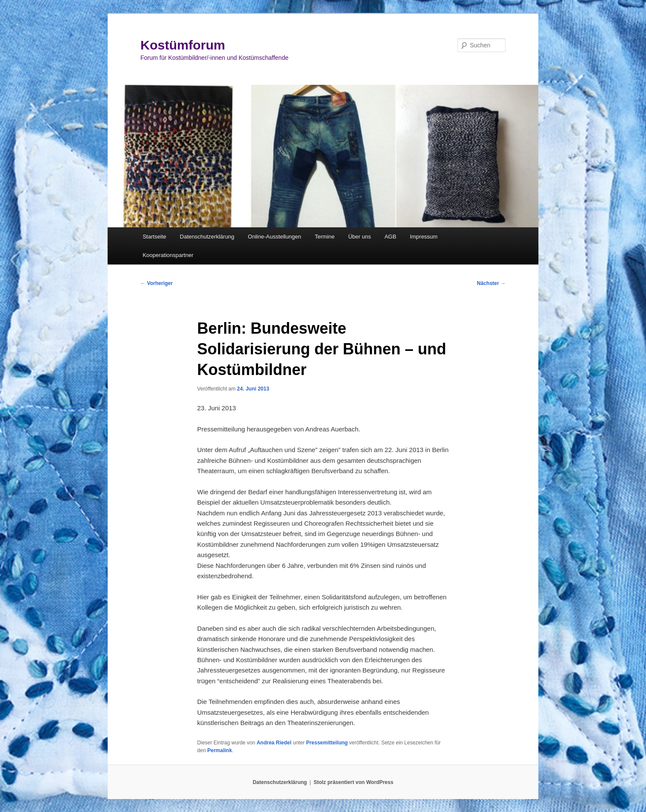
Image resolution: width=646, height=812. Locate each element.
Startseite (154, 237)
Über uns (359, 237)
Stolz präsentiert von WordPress (353, 782)
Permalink (219, 750)
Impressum (424, 237)
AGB (390, 237)
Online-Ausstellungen (275, 237)
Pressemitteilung (327, 743)
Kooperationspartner (168, 255)
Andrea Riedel (274, 743)
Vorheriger (157, 283)
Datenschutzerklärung (207, 237)
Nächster (491, 283)
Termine (325, 237)
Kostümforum (183, 45)
